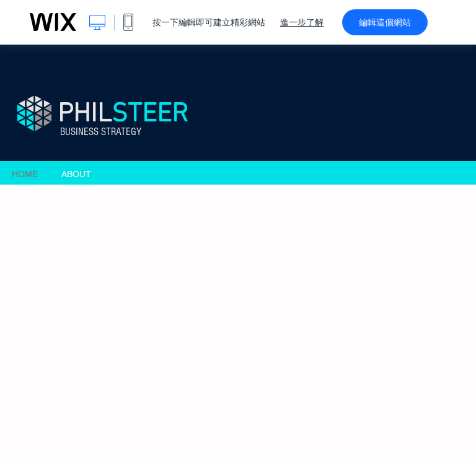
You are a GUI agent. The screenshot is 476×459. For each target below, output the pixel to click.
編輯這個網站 (385, 22)
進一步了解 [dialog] (302, 22)
